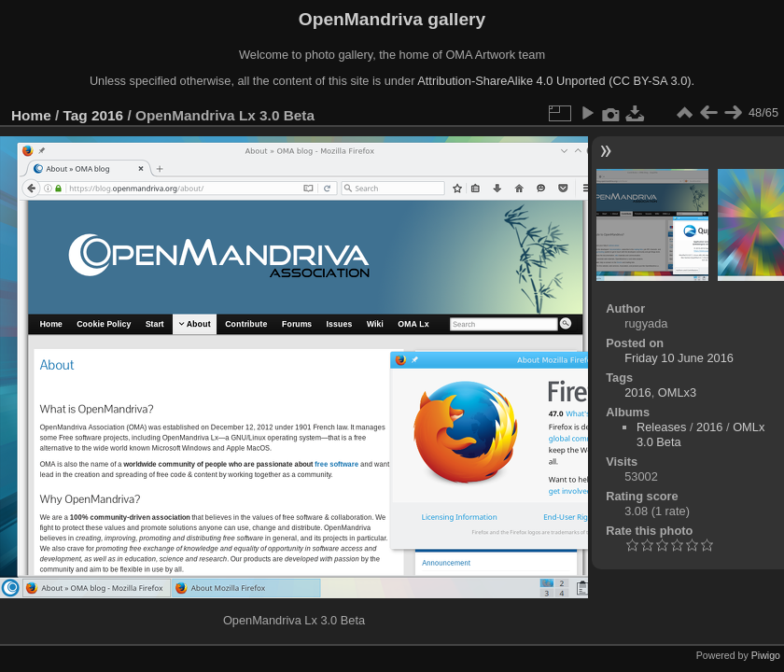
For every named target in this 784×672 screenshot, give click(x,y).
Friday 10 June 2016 (679, 358)
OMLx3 (677, 392)
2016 (107, 115)
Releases (661, 427)
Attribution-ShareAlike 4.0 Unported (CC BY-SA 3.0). (556, 81)
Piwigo (766, 655)
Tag (76, 115)
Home (31, 115)
